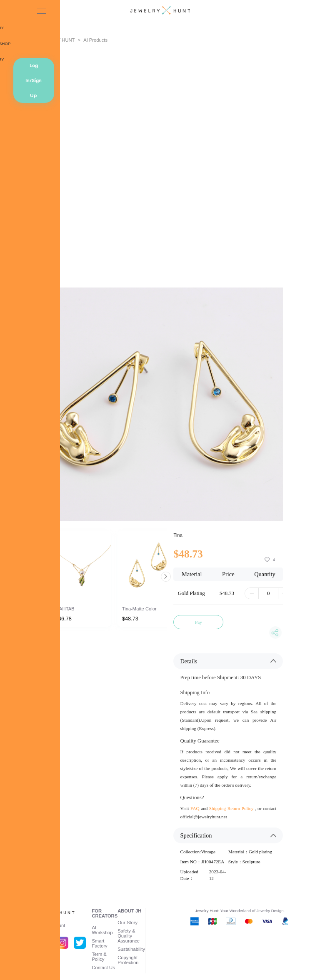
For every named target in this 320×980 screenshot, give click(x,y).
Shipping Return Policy (231, 808)
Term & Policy (99, 957)
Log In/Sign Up (34, 80)
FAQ (196, 808)
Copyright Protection (128, 960)
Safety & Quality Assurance (129, 936)
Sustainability (131, 949)
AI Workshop (102, 930)
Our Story (127, 922)
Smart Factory (99, 943)
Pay (199, 622)
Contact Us (103, 967)
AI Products (95, 40)
